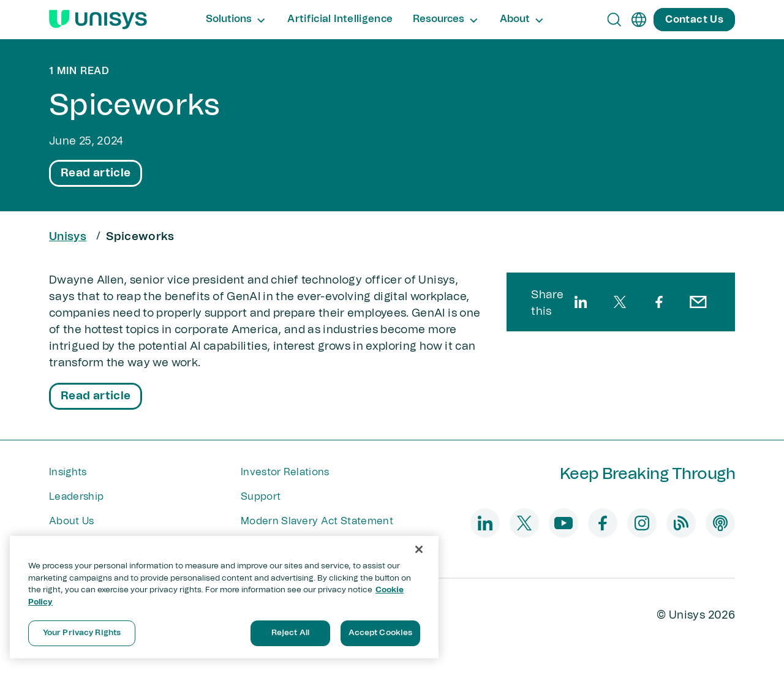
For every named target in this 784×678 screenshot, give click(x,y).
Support (261, 497)
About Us (72, 521)
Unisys (68, 237)
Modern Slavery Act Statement (317, 521)
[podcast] (720, 523)
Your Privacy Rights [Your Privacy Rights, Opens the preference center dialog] (82, 633)
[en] (639, 20)
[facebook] (659, 302)
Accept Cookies (381, 633)
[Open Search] (614, 20)
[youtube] (563, 523)
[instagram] (642, 523)
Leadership (76, 497)
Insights (68, 472)
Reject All (290, 633)
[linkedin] (581, 302)
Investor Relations (285, 472)
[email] (698, 302)
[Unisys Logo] (98, 20)
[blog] (681, 523)
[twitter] (620, 302)
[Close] (419, 549)
